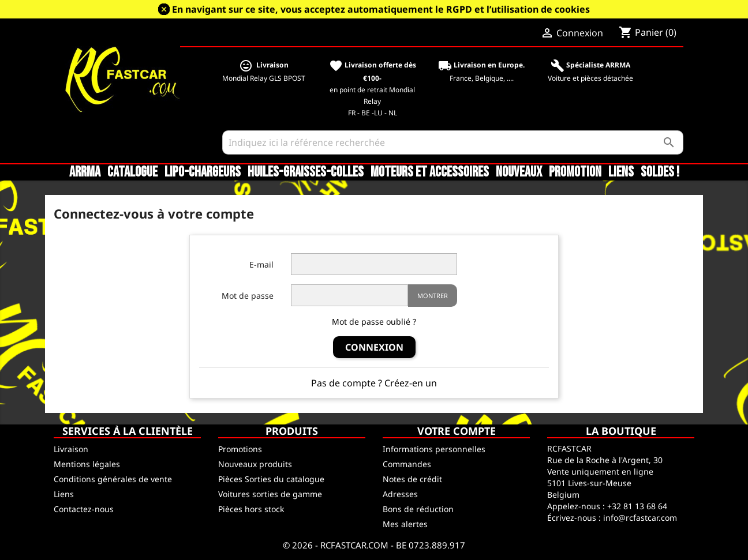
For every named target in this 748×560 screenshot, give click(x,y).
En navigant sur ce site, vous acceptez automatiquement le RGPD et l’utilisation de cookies (381, 9)
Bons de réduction (418, 509)
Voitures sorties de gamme (270, 494)
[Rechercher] (453, 142)
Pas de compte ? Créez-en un (374, 383)
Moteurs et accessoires (430, 172)
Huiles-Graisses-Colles (306, 172)
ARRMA (85, 172)
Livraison (71, 449)
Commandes (407, 464)
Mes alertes (405, 524)
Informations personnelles (434, 449)
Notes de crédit (412, 479)
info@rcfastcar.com (640, 518)
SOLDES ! (660, 172)
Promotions (240, 449)
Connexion (374, 347)
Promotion (575, 172)
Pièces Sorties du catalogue (271, 479)
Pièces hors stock (251, 509)
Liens (621, 172)
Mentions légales (87, 464)
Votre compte (457, 431)
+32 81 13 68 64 (637, 506)
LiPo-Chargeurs (203, 172)
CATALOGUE (132, 172)
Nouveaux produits (255, 464)
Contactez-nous (84, 509)
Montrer (433, 296)
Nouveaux (519, 172)
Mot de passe (248, 296)
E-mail (261, 264)
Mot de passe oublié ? (374, 322)
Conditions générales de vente (113, 479)
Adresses (400, 494)
